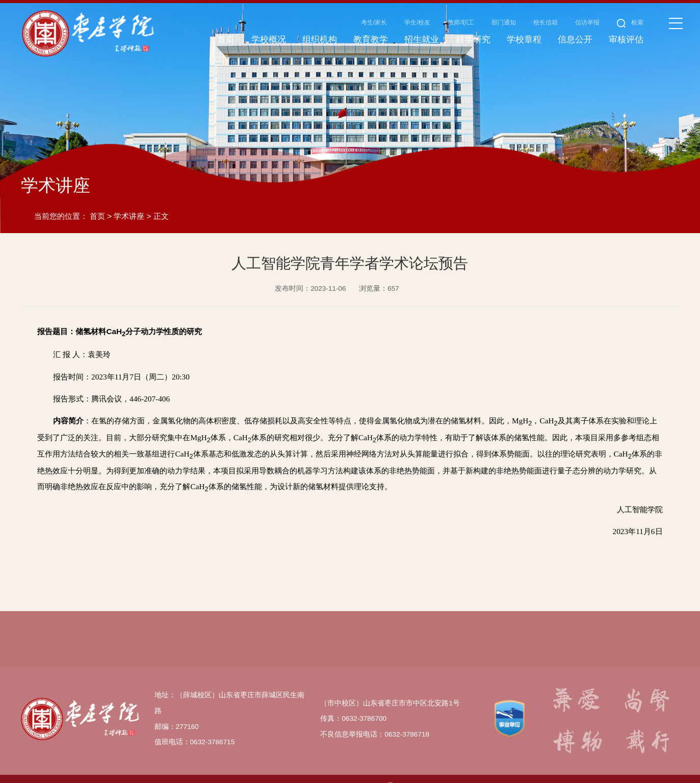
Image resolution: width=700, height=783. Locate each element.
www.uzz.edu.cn (299, 771)
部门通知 (504, 22)
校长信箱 (546, 22)
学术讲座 (129, 200)
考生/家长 (374, 22)
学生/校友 (417, 22)
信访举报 (587, 22)
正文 (161, 200)
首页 (97, 200)
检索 (630, 22)
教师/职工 (461, 22)
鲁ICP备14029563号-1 (353, 771)
